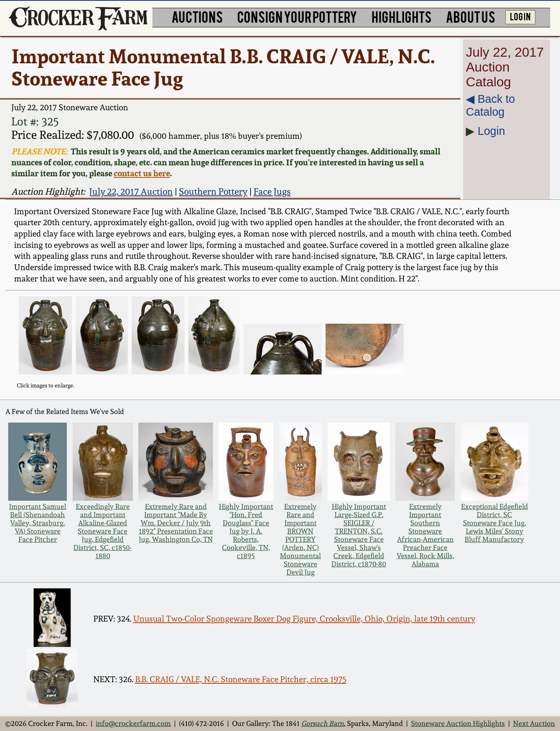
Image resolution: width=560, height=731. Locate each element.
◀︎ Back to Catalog (490, 105)
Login (491, 131)
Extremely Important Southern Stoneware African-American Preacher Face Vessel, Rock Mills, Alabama (425, 535)
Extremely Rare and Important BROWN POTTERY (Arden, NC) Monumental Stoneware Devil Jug (300, 539)
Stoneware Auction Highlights (458, 723)
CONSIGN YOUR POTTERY (297, 16)
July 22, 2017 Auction (131, 191)
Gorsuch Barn (323, 723)
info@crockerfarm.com (133, 723)
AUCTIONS (197, 16)
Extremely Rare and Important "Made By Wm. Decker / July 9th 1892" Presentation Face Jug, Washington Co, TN (176, 523)
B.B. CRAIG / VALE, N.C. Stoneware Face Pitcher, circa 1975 (241, 679)
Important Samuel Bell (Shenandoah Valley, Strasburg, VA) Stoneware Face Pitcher (38, 523)
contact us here (142, 173)
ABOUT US (471, 16)
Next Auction (534, 723)
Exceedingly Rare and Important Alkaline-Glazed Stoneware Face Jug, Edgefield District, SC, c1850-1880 (103, 531)
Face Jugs (272, 191)
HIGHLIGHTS (402, 16)
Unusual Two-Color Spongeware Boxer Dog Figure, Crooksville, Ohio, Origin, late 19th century (304, 619)
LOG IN (520, 16)
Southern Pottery (213, 191)
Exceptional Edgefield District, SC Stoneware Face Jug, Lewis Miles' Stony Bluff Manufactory (495, 523)
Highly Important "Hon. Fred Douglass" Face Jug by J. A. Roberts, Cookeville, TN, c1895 (246, 531)
